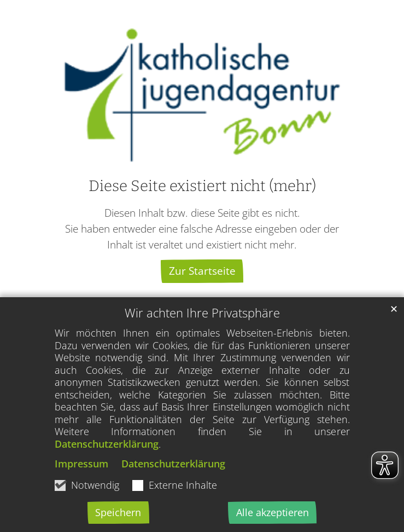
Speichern (118, 512)
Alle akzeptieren (273, 512)
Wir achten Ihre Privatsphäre (202, 313)
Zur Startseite (202, 271)
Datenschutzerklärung (107, 444)
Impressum (81, 464)
